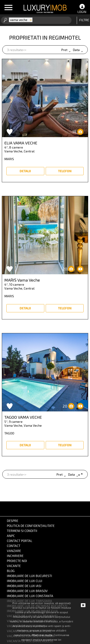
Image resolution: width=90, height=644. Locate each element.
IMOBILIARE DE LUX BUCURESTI (29, 576)
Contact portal (20, 541)
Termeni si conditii (22, 531)
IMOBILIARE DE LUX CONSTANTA (30, 596)
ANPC (11, 536)
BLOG (11, 571)
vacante (14, 566)
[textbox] (40, 20)
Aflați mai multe (42, 635)
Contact (14, 546)
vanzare (14, 551)
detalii (25, 171)
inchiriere (15, 556)
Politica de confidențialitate (31, 526)
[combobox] (32, 20)
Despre (13, 521)
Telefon (65, 171)
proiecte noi (17, 561)
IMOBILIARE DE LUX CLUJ (25, 581)
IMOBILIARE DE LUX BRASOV (27, 591)
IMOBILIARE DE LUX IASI (24, 586)
